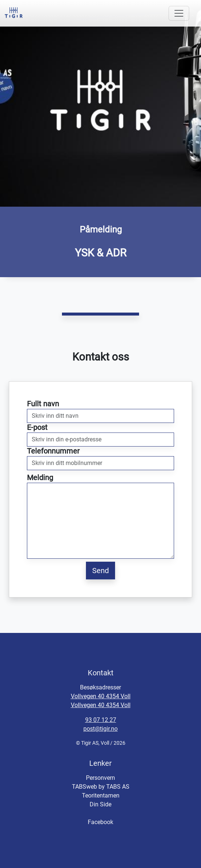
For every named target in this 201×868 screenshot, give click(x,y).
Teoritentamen (101, 795)
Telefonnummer (53, 451)
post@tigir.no (100, 729)
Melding (40, 478)
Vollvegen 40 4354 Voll (101, 696)
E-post (37, 427)
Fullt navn (43, 404)
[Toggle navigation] (179, 13)
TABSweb (84, 787)
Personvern (100, 778)
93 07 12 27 (101, 720)
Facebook (100, 822)
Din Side (100, 804)
